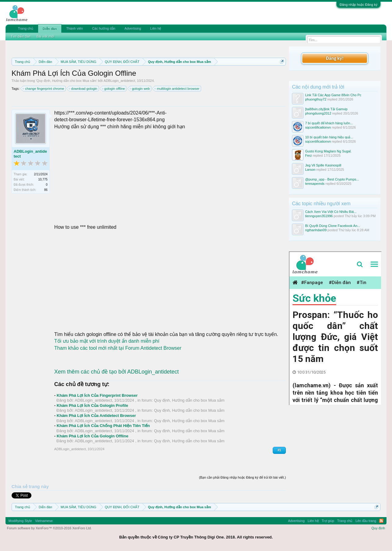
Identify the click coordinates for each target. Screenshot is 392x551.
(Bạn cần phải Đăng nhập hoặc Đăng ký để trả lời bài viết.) (242, 477)
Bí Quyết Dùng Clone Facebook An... (333, 226)
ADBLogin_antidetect (119, 81)
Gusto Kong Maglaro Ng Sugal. (328, 151)
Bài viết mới (45, 36)
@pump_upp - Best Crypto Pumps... (332, 179)
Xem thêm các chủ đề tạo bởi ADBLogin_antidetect (117, 372)
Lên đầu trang (366, 521)
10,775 (43, 179)
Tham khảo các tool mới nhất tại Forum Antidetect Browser (118, 348)
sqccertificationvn (318, 127)
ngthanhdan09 (316, 230)
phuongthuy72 (316, 99)
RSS (381, 521)
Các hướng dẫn (104, 28)
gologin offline (114, 89)
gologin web (140, 89)
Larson (310, 170)
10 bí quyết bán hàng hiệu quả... (329, 137)
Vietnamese (44, 521)
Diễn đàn (50, 29)
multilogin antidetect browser (177, 89)
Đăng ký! (335, 58)
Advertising (133, 28)
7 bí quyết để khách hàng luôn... (329, 123)
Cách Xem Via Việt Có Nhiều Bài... (331, 212)
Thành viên (74, 28)
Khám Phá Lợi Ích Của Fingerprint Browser (97, 395)
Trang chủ (26, 28)
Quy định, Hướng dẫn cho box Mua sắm (67, 81)
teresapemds (315, 184)
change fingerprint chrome (44, 89)
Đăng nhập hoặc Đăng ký (358, 5)
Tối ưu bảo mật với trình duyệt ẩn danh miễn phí (107, 341)
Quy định (378, 528)
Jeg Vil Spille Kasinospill (323, 165)
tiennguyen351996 (319, 216)
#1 (279, 450)
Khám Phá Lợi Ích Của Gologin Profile (92, 405)
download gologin (83, 89)
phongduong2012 (318, 113)
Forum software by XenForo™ (49, 528)
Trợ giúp (328, 521)
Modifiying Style (20, 521)
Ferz (308, 155)
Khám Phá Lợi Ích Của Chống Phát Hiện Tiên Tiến (103, 426)
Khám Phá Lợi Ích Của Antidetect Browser (96, 416)
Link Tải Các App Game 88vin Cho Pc (333, 95)
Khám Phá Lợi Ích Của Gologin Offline (93, 436)
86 (46, 190)
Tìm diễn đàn (21, 36)
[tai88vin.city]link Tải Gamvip (326, 109)
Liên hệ (156, 28)
